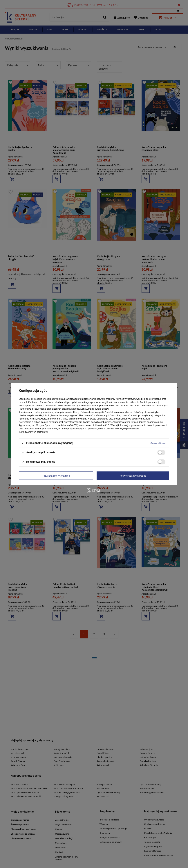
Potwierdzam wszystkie (133, 476)
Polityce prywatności (128, 429)
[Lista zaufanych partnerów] (33, 432)
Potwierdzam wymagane (56, 476)
